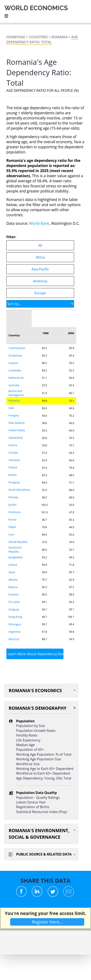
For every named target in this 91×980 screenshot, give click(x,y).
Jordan (12, 505)
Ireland (13, 565)
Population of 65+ (30, 749)
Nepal (12, 527)
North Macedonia (19, 490)
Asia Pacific (40, 269)
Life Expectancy (28, 740)
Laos (11, 534)
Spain (12, 572)
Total (67, 778)
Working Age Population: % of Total (44, 754)
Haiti (11, 408)
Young (49, 778)
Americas (40, 281)
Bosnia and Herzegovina (16, 393)
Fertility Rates (27, 735)
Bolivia (12, 475)
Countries (38, 37)
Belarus (13, 587)
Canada (13, 453)
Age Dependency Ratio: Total (42, 40)
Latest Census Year (31, 802)
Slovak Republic (18, 542)
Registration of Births (33, 807)
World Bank (39, 223)
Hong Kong (15, 617)
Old (59, 778)
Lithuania (14, 460)
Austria (13, 445)
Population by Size (30, 726)
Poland (13, 467)
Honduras (15, 512)
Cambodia (15, 370)
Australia (14, 385)
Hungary (14, 415)
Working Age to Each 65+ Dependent (45, 769)
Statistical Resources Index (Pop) (41, 812)
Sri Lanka (14, 602)
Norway (13, 497)
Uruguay (14, 609)
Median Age (25, 745)
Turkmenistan (17, 348)
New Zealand (17, 423)
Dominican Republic (15, 550)
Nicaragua (15, 624)
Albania (13, 580)
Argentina (14, 632)
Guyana (13, 363)
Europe (40, 293)
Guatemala (15, 356)
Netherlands (16, 378)
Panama (13, 595)
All (40, 245)
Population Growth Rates (36, 731)
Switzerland (16, 438)
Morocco (14, 639)
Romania (59, 37)
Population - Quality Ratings (38, 798)
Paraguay (14, 482)
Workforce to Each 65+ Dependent (43, 773)
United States (17, 430)
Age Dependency (29, 778)
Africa (40, 257)
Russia (12, 520)
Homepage (16, 37)
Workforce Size (28, 764)
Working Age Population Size (39, 759)
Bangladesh (16, 557)
